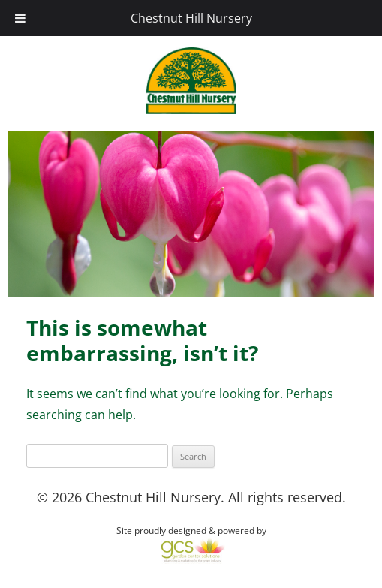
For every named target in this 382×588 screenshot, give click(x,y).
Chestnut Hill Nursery (191, 18)
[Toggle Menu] (20, 18)
